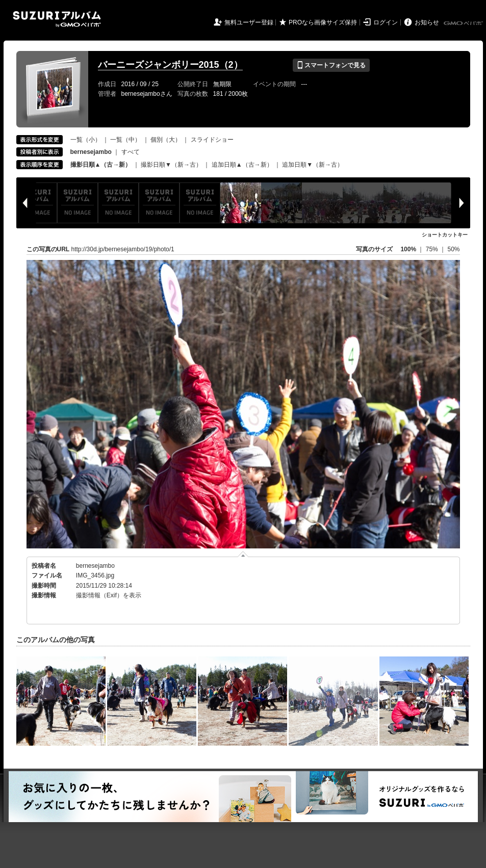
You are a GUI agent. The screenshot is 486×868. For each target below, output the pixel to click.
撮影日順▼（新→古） (171, 165)
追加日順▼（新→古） (313, 165)
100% (408, 249)
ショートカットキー (445, 235)
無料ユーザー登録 (249, 22)
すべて (131, 152)
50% (453, 249)
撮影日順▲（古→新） (101, 165)
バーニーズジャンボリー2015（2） (170, 65)
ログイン (386, 22)
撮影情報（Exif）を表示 (109, 595)
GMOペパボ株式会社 (464, 23)
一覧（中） (125, 140)
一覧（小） (86, 140)
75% (433, 249)
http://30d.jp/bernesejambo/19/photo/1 (123, 249)
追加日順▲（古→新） (242, 165)
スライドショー (212, 140)
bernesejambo (95, 566)
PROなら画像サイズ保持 (323, 22)
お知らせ (427, 22)
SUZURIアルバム (57, 19)
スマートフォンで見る (331, 65)
